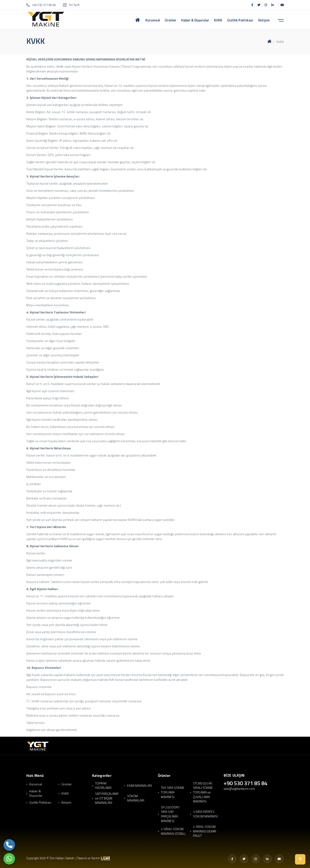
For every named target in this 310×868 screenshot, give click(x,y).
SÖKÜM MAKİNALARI (136, 798)
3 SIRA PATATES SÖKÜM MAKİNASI (205, 814)
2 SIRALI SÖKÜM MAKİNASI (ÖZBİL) (173, 831)
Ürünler (67, 784)
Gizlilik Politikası (40, 802)
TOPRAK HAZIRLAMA (103, 785)
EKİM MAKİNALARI (140, 786)
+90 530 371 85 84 (41, 5)
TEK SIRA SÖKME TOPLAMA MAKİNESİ (173, 792)
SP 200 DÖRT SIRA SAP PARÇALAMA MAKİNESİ (170, 814)
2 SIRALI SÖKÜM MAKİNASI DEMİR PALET (205, 831)
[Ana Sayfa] (138, 19)
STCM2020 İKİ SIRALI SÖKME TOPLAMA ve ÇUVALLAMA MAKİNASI (203, 792)
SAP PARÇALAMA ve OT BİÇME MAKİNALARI (107, 798)
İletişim (66, 802)
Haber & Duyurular (36, 793)
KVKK (65, 793)
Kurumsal (36, 784)
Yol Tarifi (71, 5)
